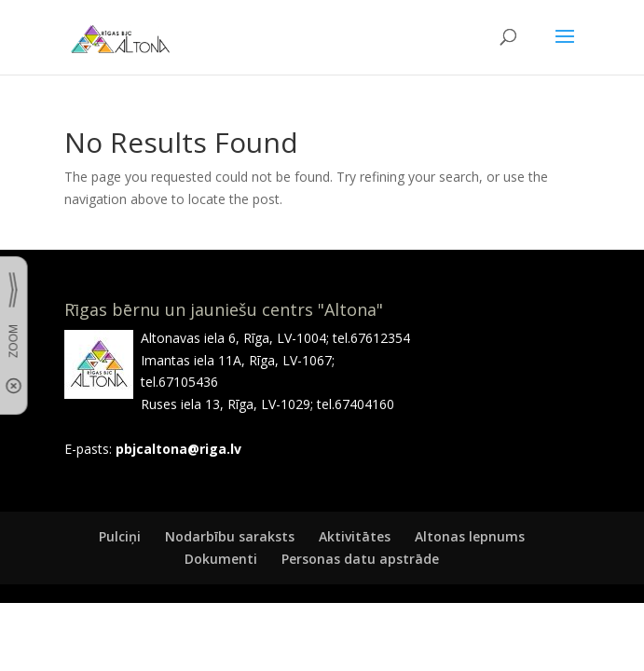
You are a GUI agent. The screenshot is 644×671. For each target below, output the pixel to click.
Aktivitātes (355, 536)
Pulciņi (120, 536)
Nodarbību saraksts (230, 536)
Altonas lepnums (470, 536)
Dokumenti (221, 559)
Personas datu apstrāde (360, 559)
